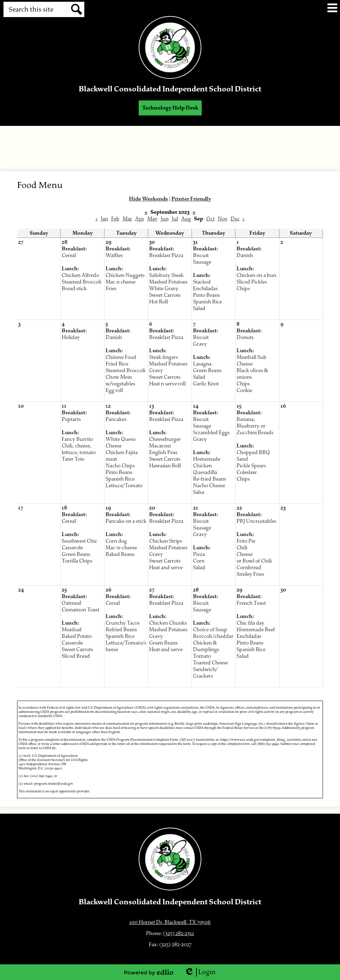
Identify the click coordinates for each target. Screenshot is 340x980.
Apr (140, 219)
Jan (104, 219)
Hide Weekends (148, 199)
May (152, 219)
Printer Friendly (191, 199)
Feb (115, 219)
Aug (186, 219)
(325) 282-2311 (179, 933)
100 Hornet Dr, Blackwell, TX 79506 (170, 922)
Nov (223, 219)
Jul (175, 219)
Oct (210, 219)
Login (200, 972)
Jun (165, 219)
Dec (235, 219)
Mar (127, 219)
